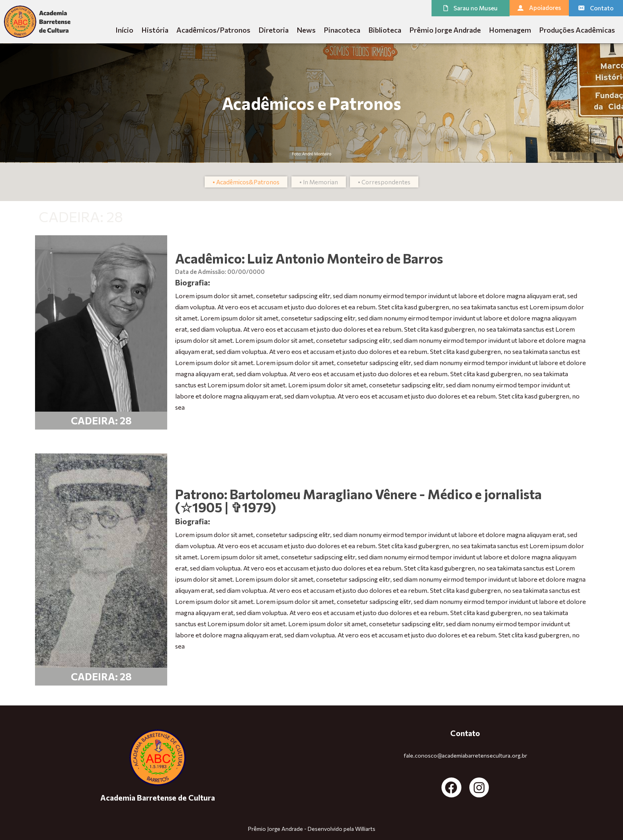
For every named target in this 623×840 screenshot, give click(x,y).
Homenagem (510, 30)
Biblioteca (385, 30)
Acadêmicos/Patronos (213, 30)
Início (124, 30)
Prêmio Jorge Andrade (445, 30)
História (155, 30)
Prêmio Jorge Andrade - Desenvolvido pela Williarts (312, 829)
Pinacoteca (342, 30)
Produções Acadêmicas (577, 30)
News (306, 30)
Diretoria (273, 30)
